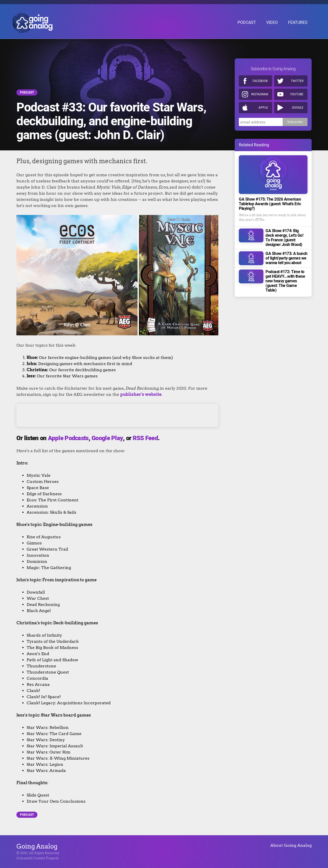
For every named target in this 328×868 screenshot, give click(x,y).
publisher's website (141, 394)
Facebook (260, 78)
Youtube (297, 91)
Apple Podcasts (68, 438)
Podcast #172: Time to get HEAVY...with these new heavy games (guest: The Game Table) (285, 278)
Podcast (27, 92)
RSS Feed (145, 438)
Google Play (107, 438)
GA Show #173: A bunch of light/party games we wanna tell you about (286, 255)
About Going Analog (291, 845)
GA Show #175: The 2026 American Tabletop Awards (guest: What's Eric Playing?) (270, 201)
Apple (263, 105)
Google (298, 105)
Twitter (297, 78)
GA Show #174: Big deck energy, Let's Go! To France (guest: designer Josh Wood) (284, 235)
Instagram (260, 91)
